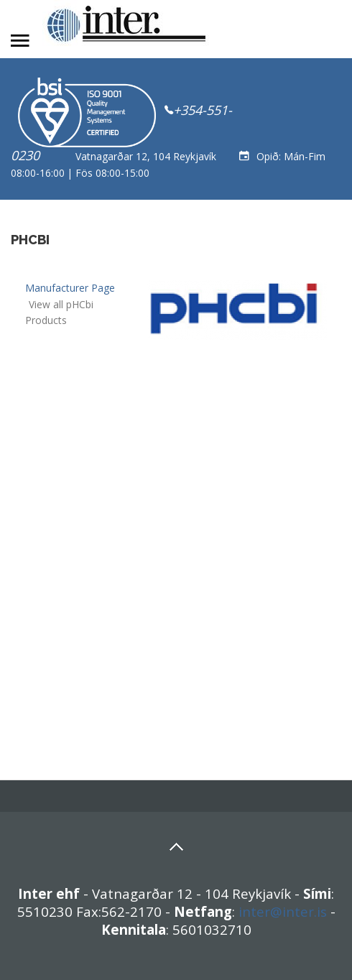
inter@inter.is (283, 911)
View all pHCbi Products (59, 312)
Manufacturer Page (70, 288)
